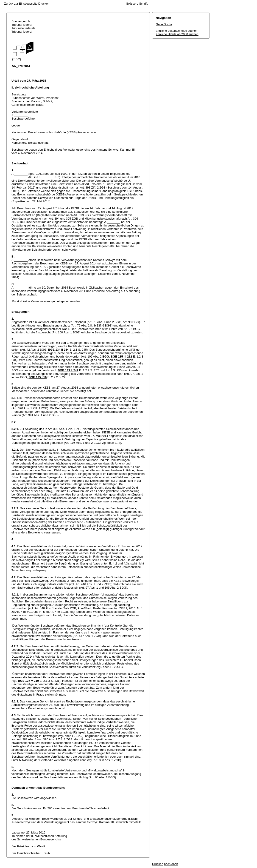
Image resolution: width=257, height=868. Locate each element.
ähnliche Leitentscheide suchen (177, 31)
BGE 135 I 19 (38, 377)
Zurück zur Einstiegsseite (21, 4)
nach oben (171, 864)
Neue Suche (164, 24)
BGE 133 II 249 (68, 370)
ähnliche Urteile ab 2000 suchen (177, 34)
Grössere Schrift (137, 4)
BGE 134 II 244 (59, 350)
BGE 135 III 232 (121, 357)
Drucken (44, 4)
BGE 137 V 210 (28, 681)
